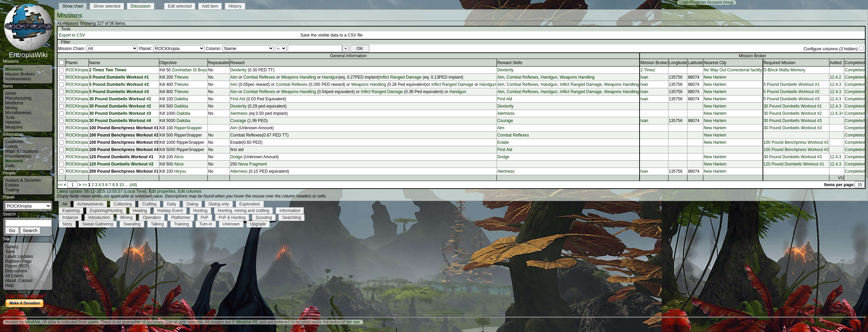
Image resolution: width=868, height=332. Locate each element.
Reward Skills (510, 63)
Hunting (200, 211)
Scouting (264, 218)
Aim (234, 77)
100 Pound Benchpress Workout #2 (124, 135)
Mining (11, 108)
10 (121, 185)
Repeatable (219, 63)
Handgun (330, 77)
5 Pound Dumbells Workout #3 (119, 92)
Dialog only (219, 204)
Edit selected (180, 6)
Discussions (16, 271)
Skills (10, 166)
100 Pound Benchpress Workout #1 (124, 128)
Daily (171, 204)
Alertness (239, 113)
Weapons (14, 127)
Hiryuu (180, 171)
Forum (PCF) (17, 266)
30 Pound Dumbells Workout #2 (120, 106)
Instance (70, 218)
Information (290, 211)
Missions (14, 69)
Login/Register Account (701, 2)
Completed (855, 70)
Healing (140, 211)
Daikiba (181, 99)
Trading (12, 190)
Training (181, 224)
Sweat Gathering (98, 224)
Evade (503, 142)
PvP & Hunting (232, 218)
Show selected (107, 6)
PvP (205, 218)
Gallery (12, 247)
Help (9, 285)
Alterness (239, 171)
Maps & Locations (22, 151)
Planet (72, 63)
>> (84, 185)
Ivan (644, 77)
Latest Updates (19, 256)
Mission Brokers (20, 74)
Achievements (18, 79)
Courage (238, 121)
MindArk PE (247, 322)
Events (12, 147)
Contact (25, 281)
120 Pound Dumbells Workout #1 (121, 157)
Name (95, 63)
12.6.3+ (837, 113)
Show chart (73, 6)
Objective (168, 63)
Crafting (149, 204)
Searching (292, 218)
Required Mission (780, 63)
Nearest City (715, 63)
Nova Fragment (253, 164)
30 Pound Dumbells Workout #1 (120, 99)
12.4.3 (835, 84)
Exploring (71, 211)
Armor (11, 93)
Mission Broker (654, 63)
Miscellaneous (18, 113)
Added (836, 63)
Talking (157, 224)
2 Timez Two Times (108, 70)
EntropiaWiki (28, 52)
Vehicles (13, 122)
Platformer (181, 218)
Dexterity (238, 70)
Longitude (678, 63)
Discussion (141, 6)
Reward (237, 63)
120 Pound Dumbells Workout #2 (121, 164)
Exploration (250, 204)
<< (60, 185)
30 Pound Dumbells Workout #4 (120, 121)
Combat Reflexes (259, 77)
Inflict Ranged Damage (400, 77)
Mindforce (14, 103)
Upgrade (258, 224)
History (235, 6)
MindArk (32, 322)
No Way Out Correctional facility (733, 70)
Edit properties (162, 191)
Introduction (99, 218)
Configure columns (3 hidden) (831, 49)
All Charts (14, 276)
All (65, 204)
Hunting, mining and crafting (243, 211)
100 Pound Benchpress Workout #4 (124, 150)
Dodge (236, 157)
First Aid (238, 99)
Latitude (695, 63)
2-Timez (648, 70)
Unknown (231, 224)
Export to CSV (72, 35)
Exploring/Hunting (106, 211)
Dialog (192, 204)
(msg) (729, 2)
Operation (152, 218)
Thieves (181, 77)
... (127, 185)
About (11, 281)
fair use (353, 322)
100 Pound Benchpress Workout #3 (124, 142)
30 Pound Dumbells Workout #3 (120, 113)
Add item (210, 6)
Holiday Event (170, 211)
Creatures (14, 142)
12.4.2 (835, 77)
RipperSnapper (188, 128)
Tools (10, 118)
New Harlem (715, 77)
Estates (12, 185)
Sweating (132, 224)
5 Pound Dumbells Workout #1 (119, 77)
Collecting (123, 204)
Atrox (179, 157)
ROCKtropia (77, 70)
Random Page (18, 261)
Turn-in (206, 224)
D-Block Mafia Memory (784, 70)
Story (67, 224)
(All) (133, 185)
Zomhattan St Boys (190, 70)
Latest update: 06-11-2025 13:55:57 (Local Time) (102, 191)
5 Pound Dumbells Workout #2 (119, 84)
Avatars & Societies (23, 180)
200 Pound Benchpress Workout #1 (124, 171)
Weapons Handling (299, 77)
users (93, 322)
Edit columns (190, 191)
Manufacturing (18, 98)
